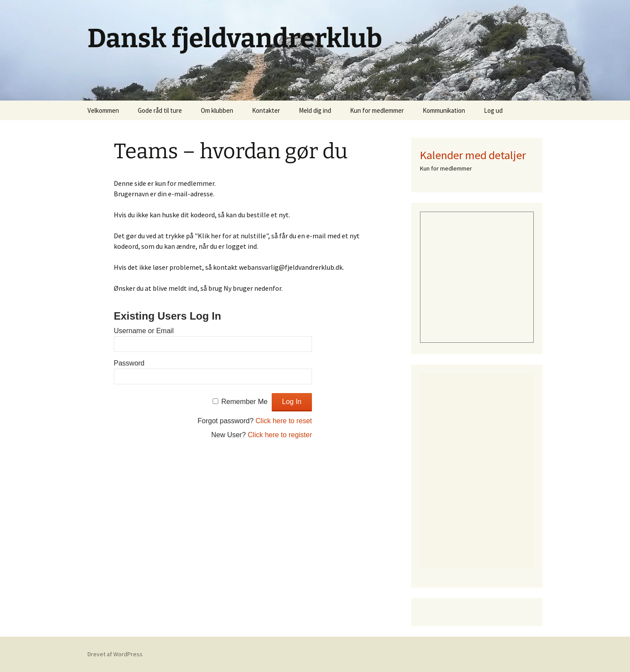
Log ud (493, 110)
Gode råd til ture (160, 110)
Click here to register (280, 435)
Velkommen (103, 110)
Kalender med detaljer (473, 155)
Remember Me (245, 402)
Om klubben (217, 110)
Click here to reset (284, 421)
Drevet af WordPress (115, 654)
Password (129, 363)
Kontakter (266, 110)
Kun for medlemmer (377, 110)
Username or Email (144, 331)
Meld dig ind (315, 110)
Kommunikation (444, 110)
